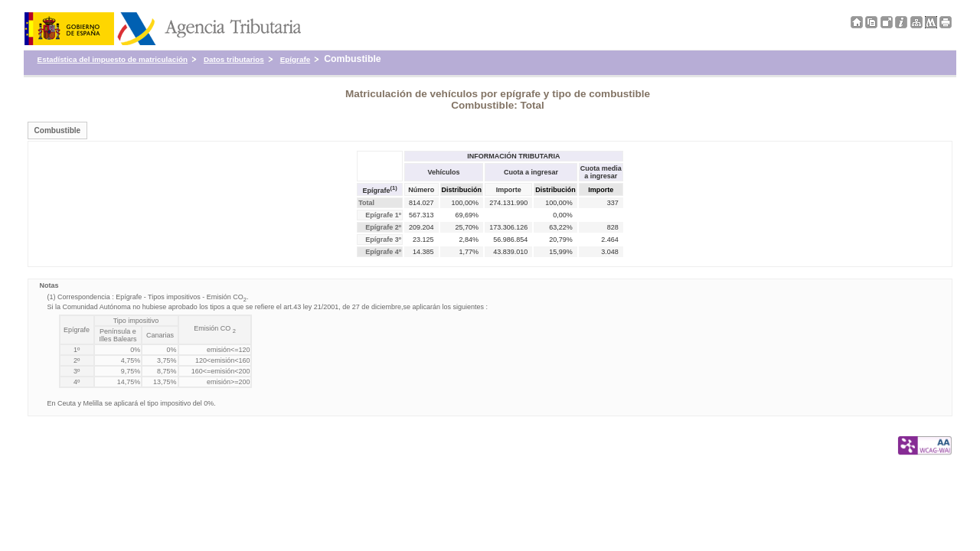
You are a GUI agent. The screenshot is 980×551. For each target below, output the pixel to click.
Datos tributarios (234, 59)
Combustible (58, 130)
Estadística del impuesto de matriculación (113, 59)
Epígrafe (295, 59)
